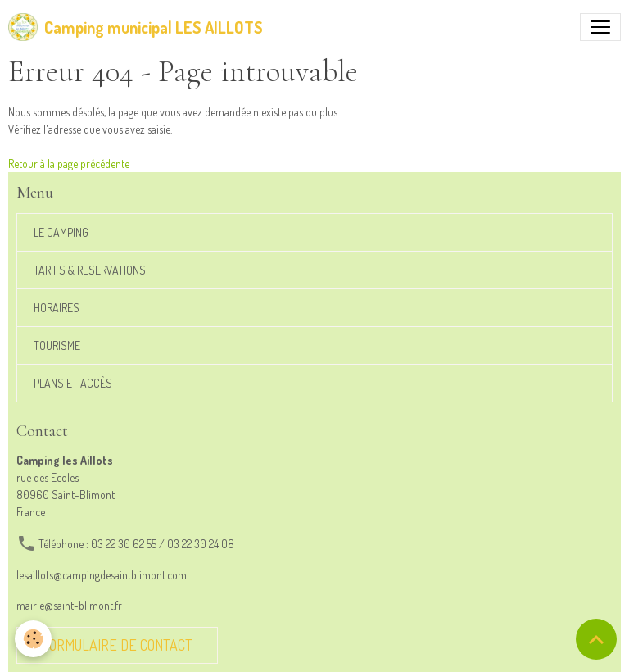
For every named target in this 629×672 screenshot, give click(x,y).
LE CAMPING (61, 232)
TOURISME (57, 345)
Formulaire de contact (117, 645)
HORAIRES (57, 308)
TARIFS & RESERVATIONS (90, 270)
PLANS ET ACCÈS (73, 383)
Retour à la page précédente (69, 163)
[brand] (136, 27)
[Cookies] (35, 638)
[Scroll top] (596, 639)
